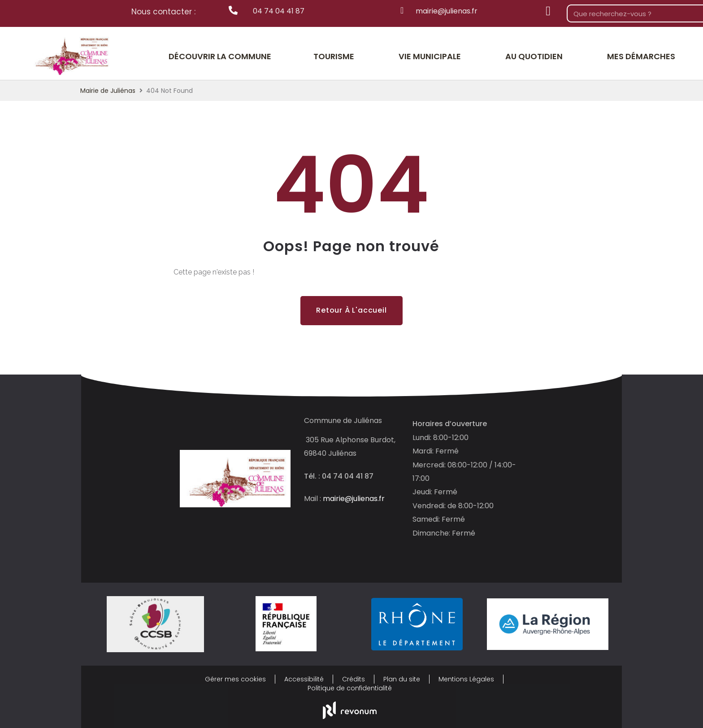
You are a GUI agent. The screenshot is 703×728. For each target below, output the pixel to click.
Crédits (354, 679)
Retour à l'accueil (351, 310)
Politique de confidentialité (350, 688)
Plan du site (402, 679)
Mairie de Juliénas (108, 91)
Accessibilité (304, 679)
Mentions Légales (466, 679)
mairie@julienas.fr (354, 499)
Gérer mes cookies (235, 679)
